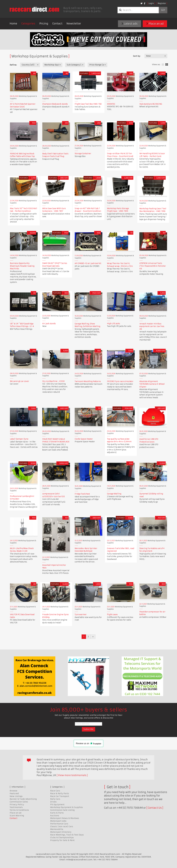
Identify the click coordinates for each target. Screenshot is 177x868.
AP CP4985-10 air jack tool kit (88, 263)
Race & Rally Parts (60, 793)
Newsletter (74, 24)
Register (162, 3)
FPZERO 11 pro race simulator (120, 381)
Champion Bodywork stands (55, 104)
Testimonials (16, 807)
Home (13, 24)
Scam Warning (17, 816)
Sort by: (137, 56)
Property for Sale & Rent (62, 840)
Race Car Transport (60, 796)
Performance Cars (59, 824)
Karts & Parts (57, 813)
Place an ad (155, 24)
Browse (13, 791)
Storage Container (83, 154)
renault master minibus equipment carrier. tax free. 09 (152, 326)
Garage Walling (114, 494)
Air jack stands (49, 324)
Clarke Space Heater (84, 439)
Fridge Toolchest (82, 494)
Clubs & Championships (62, 837)
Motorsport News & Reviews (65, 818)
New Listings (16, 796)
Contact (57, 24)
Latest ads (130, 24)
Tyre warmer (81, 615)
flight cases (112, 615)
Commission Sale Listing (62, 810)
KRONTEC (111, 104)
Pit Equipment (57, 805)
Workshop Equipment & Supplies (67, 807)
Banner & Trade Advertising (23, 799)
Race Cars (55, 791)
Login (151, 3)
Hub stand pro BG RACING (151, 104)
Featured (14, 793)
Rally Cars (55, 799)
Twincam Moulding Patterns (88, 381)
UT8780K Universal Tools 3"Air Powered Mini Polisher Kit (153, 266)
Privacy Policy (17, 805)
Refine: (13, 65)
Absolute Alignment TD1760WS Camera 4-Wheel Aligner (152, 384)
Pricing (44, 24)
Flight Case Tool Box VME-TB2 (88, 104)
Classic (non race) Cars (62, 826)
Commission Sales (19, 802)
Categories (28, 24)
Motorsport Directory (61, 832)
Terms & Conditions (19, 810)
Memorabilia (57, 829)
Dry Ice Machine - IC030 (53, 381)
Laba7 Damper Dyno (19, 439)
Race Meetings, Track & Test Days (67, 835)
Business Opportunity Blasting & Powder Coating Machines (22, 266)
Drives (53, 802)
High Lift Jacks (114, 324)
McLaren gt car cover (19, 381)
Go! (163, 10)
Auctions (55, 816)
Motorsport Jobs (58, 821)
